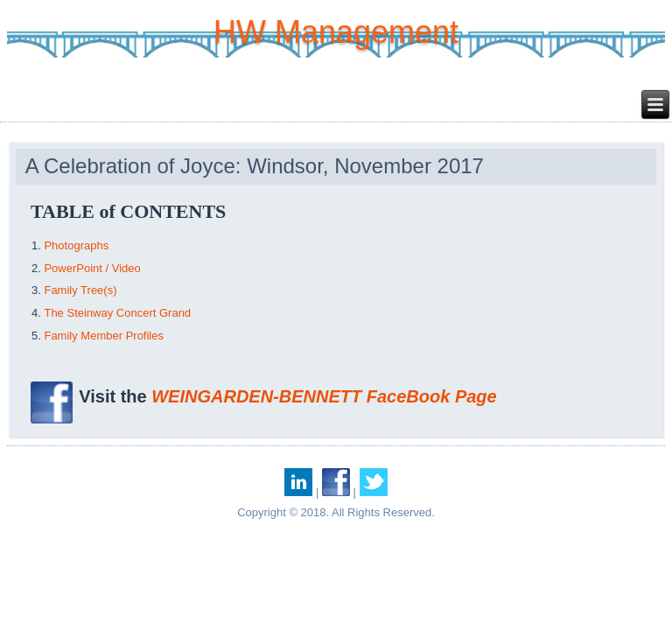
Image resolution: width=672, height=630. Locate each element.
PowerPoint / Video (92, 268)
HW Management (336, 32)
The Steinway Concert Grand (117, 313)
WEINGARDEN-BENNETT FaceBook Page (324, 396)
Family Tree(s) (80, 290)
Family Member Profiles (104, 336)
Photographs (76, 245)
